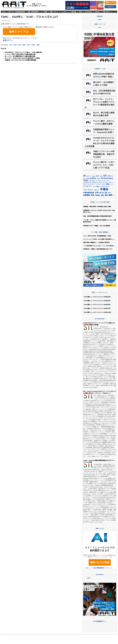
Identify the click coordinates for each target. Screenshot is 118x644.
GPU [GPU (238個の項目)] (109, 186)
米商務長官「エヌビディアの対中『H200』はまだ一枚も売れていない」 (99, 221)
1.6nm (6, 45)
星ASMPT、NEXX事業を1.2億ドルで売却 (103, 93)
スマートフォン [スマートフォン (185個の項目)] (104, 192)
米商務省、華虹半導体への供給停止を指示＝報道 (97, 216)
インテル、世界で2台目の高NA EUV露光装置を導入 (20, 54)
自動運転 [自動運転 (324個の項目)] (87, 205)
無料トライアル (110, 3)
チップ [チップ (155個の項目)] (111, 192)
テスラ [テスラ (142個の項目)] (85, 194)
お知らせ (97, 12)
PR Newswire (89, 12)
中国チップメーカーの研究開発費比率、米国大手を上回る (104, 164)
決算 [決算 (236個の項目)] (106, 202)
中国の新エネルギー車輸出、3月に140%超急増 (97, 235)
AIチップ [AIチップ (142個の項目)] (89, 186)
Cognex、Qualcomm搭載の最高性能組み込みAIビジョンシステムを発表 (99, 471)
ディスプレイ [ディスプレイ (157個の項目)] (91, 194)
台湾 (38, 45)
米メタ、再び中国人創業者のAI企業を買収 (104, 124)
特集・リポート (54, 12)
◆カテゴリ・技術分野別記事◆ (17, 12)
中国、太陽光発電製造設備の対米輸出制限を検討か (98, 226)
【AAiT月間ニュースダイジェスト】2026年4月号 (97, 306)
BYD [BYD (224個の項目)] (97, 186)
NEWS (80, 12)
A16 (19, 45)
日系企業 (74, 12)
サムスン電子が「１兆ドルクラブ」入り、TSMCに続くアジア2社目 (104, 174)
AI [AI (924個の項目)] (84, 185)
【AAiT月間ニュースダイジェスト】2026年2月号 (97, 314)
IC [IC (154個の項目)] (112, 186)
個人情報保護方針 (99, 577)
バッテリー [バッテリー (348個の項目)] (88, 196)
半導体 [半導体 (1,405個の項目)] (104, 199)
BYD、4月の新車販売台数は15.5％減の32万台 (104, 102)
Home (4, 12)
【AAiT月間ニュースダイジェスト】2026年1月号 (97, 318)
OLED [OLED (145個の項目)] (98, 188)
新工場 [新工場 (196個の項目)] (102, 202)
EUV (29, 45)
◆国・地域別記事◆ (33, 12)
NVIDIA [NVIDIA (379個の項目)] (93, 188)
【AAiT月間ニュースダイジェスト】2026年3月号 (97, 310)
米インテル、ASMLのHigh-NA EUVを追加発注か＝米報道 (22, 58)
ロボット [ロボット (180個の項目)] (96, 199)
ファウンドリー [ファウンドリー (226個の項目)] (105, 196)
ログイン (110, 7)
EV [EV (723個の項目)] (105, 185)
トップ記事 (44, 12)
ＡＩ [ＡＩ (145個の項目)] (114, 205)
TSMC (33, 45)
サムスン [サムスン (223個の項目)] (95, 192)
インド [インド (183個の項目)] (103, 190)
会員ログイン (8, 40)
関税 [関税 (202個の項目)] (102, 205)
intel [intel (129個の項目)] (84, 188)
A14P (15, 45)
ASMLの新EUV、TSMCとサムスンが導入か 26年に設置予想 (23, 52)
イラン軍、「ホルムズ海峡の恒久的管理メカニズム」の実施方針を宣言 (100, 230)
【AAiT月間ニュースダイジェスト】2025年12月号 (97, 322)
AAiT (89, 588)
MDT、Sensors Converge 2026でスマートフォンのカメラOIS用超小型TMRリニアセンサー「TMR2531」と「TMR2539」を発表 (100, 402)
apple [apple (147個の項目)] (93, 186)
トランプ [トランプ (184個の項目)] (98, 194)
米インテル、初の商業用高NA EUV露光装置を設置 (20, 56)
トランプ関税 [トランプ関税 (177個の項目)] (105, 194)
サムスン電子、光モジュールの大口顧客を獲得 (104, 132)
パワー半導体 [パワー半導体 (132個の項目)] (96, 196)
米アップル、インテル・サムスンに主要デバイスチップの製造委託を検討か (100, 113)
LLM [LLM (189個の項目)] (88, 188)
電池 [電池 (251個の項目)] (106, 205)
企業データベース (100, 35)
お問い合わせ (106, 12)
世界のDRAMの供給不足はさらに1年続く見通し (104, 85)
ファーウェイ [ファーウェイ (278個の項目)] (88, 199)
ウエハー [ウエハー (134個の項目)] (108, 190)
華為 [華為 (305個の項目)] (93, 205)
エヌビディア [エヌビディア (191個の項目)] (87, 192)
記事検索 (100, 22)
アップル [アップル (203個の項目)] (92, 190)
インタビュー (65, 12)
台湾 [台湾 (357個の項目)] (97, 202)
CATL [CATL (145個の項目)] (101, 186)
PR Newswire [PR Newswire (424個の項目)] (107, 188)
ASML (24, 45)
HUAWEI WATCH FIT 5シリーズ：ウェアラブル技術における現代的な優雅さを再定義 (100, 152)
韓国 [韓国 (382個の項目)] (110, 205)
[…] (96, 397)
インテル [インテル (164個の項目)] (98, 190)
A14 (11, 45)
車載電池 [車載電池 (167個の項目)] (98, 205)
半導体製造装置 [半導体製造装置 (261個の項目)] (89, 202)
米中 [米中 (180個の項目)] (109, 202)
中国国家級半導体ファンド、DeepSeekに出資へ (104, 140)
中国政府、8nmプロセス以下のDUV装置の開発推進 (20, 60)
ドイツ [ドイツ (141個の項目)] (112, 194)
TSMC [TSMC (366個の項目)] (86, 190)
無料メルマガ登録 (100, 572)
